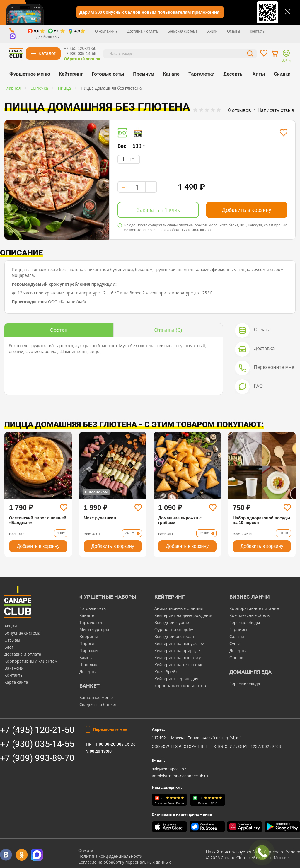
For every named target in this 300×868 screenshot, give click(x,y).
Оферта (86, 850)
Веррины (89, 636)
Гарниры (238, 629)
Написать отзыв (276, 110)
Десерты (234, 74)
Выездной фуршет (173, 622)
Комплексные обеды (250, 615)
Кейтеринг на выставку (178, 658)
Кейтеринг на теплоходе (179, 665)
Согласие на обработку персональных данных (125, 862)
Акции (212, 31)
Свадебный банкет (98, 704)
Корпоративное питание (254, 608)
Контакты (258, 31)
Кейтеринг (71, 74)
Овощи (237, 658)
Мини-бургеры (94, 629)
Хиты (259, 74)
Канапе (171, 74)
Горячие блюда (245, 683)
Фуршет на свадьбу (174, 629)
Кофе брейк (166, 672)
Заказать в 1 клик (158, 210)
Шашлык (88, 665)
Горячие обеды (245, 622)
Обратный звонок (82, 59)
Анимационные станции (179, 608)
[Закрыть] (288, 12)
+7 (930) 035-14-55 (37, 744)
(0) (168, 330)
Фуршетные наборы (108, 597)
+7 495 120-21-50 (80, 48)
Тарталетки (201, 74)
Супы (235, 643)
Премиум (144, 74)
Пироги (87, 643)
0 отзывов (239, 110)
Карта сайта (16, 682)
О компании (106, 31)
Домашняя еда (250, 672)
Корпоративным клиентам (31, 661)
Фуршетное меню (30, 74)
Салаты (237, 636)
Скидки (282, 74)
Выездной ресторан (174, 636)
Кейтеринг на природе (177, 650)
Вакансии (14, 668)
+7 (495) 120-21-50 (37, 730)
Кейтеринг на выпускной (179, 643)
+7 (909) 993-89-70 (37, 758)
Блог (9, 647)
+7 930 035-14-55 (80, 54)
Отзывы (233, 31)
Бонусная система (183, 31)
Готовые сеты (108, 74)
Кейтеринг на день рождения (184, 615)
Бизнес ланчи (250, 597)
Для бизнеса (48, 37)
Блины (86, 658)
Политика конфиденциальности (110, 856)
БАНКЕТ (90, 686)
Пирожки (89, 650)
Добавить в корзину (247, 210)
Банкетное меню (96, 697)
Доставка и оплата (143, 31)
